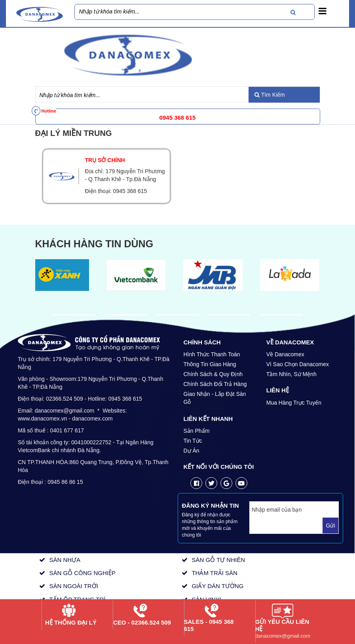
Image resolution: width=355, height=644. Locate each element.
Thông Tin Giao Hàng (210, 364)
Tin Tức (193, 441)
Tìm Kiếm (270, 95)
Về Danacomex (285, 354)
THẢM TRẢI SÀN (215, 573)
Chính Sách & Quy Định (213, 374)
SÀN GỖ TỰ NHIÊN (218, 560)
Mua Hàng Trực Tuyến (294, 403)
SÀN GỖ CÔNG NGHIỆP (82, 573)
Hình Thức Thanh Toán (212, 354)
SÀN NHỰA (65, 560)
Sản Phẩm (197, 431)
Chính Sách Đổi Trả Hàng (215, 384)
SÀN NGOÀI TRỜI (73, 586)
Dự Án (192, 451)
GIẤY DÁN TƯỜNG (217, 586)
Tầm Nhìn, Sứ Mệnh (291, 374)
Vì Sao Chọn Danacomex (298, 364)
